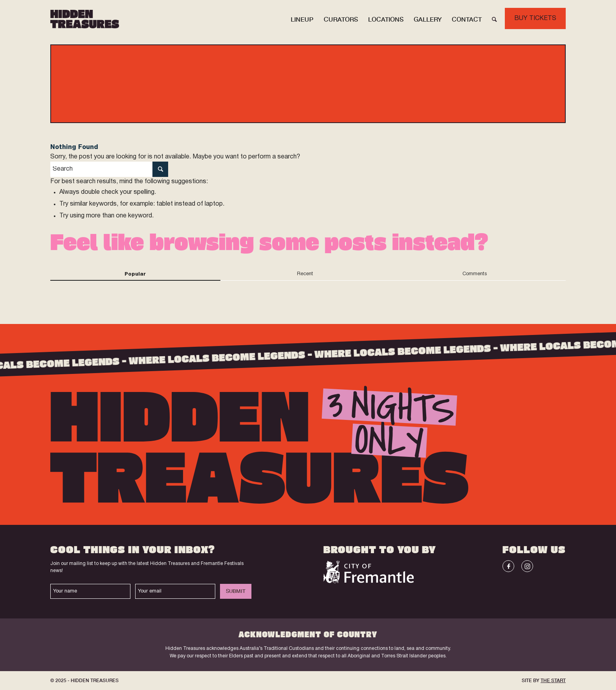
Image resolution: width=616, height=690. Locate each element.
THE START (553, 680)
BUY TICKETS (535, 18)
